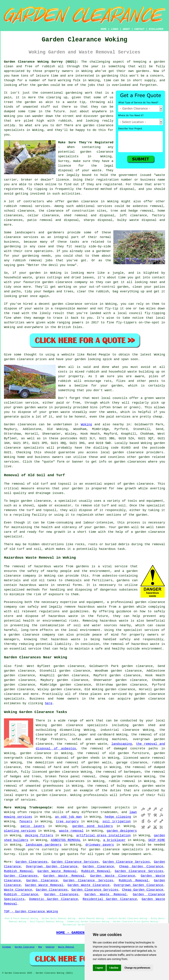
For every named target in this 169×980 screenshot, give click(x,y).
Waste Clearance (18, 890)
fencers (26, 821)
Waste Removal (66, 947)
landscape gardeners (43, 845)
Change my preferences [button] (137, 968)
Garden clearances (20, 424)
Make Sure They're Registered (86, 142)
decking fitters (39, 835)
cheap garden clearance (121, 776)
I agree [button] (99, 968)
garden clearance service (75, 304)
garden (159, 62)
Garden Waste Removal (57, 871)
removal (35, 260)
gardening (110, 76)
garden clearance (97, 152)
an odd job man (68, 817)
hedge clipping (118, 817)
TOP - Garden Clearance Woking (31, 912)
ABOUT (126, 29)
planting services (20, 831)
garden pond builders (93, 826)
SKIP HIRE (157, 840)
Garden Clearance (98, 867)
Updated (50, 947)
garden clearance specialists (116, 849)
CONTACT (139, 29)
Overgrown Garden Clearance (52, 867)
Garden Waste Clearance (113, 876)
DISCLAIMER (156, 29)
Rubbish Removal (18, 871)
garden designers (122, 831)
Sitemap (7, 947)
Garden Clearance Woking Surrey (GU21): (41, 62)
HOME (104, 29)
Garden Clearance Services (75, 862)
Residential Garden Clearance (110, 899)
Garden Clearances (32, 862)
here (49, 703)
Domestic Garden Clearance (54, 899)
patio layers (33, 826)
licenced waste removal (144, 758)
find (18, 666)
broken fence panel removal (70, 776)
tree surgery (67, 821)
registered (113, 184)
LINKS (115, 29)
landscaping (122, 744)
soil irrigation (117, 821)
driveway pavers (100, 845)
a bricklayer (114, 840)
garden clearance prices (25, 359)
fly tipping (37, 189)
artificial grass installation (104, 835)
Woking (86, 424)
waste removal (71, 831)
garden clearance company (32, 635)
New (40, 947)
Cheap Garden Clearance (141, 867)
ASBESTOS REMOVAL (66, 840)
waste (97, 170)
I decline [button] (114, 968)
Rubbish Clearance (21, 894)
